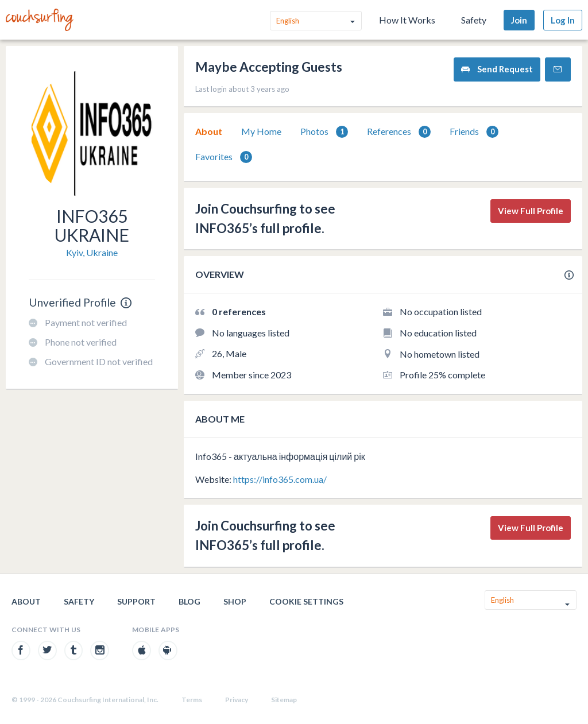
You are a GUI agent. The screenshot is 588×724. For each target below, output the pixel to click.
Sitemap (284, 700)
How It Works (407, 20)
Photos (324, 132)
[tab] (209, 131)
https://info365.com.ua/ (280, 479)
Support (136, 601)
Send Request (497, 69)
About (209, 131)
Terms (192, 700)
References (399, 132)
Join (519, 20)
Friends (474, 132)
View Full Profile (531, 211)
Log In (563, 20)
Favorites (224, 157)
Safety (474, 20)
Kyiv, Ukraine (92, 252)
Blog (189, 601)
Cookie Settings (306, 601)
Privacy (237, 700)
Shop (235, 601)
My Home (261, 131)
